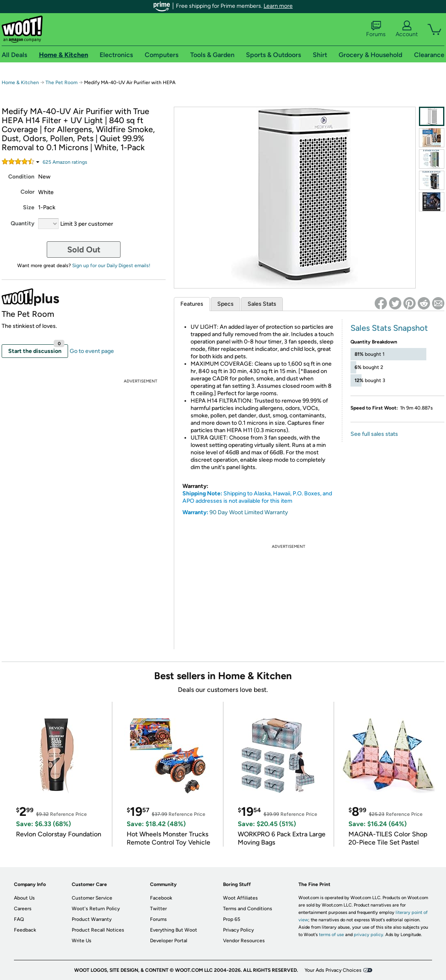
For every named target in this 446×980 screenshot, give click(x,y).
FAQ (19, 919)
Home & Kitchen (20, 82)
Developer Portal (169, 941)
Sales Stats (262, 304)
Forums (376, 29)
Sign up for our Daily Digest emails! (111, 266)
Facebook (161, 898)
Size (29, 207)
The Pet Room (61, 82)
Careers (23, 909)
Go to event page (92, 351)
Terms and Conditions (248, 909)
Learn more (278, 6)
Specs (225, 304)
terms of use (331, 935)
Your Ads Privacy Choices (333, 970)
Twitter (158, 909)
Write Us (82, 941)
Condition (21, 177)
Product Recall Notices (98, 930)
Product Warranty (92, 919)
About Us (24, 898)
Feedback (25, 930)
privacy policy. (369, 935)
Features (192, 304)
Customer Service (92, 898)
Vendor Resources (244, 941)
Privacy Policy (238, 930)
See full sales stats (374, 434)
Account (407, 29)
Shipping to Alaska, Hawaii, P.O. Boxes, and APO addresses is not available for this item (257, 497)
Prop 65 (232, 919)
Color (27, 192)
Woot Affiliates (240, 898)
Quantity (23, 223)
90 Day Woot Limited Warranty (249, 512)
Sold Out (84, 250)
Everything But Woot (174, 930)
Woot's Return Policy (96, 909)
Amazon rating (65, 162)
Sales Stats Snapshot (389, 328)
